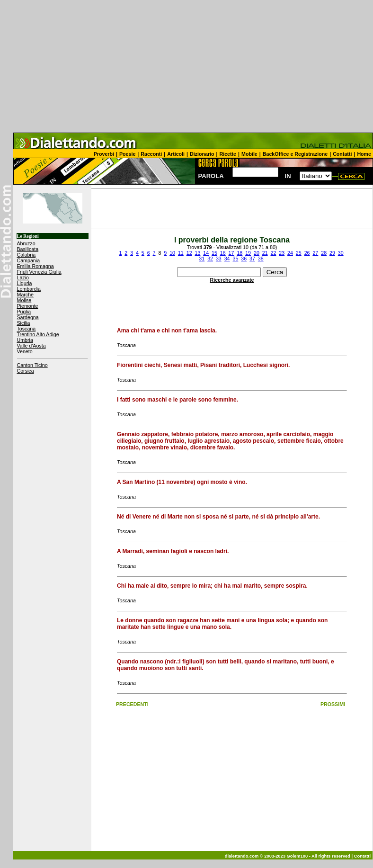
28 (324, 253)
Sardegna (28, 317)
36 (244, 259)
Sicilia (24, 323)
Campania (29, 260)
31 (202, 259)
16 (223, 253)
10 (172, 253)
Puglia (24, 312)
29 (332, 253)
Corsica (26, 371)
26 (307, 253)
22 (274, 253)
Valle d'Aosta (31, 346)
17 (231, 253)
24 (290, 253)
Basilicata (28, 249)
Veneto (25, 351)
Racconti (151, 154)
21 (265, 253)
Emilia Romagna (36, 266)
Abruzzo (26, 243)
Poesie (127, 154)
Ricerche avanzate (232, 280)
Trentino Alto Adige (38, 334)
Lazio (23, 277)
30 (341, 253)
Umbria (25, 340)
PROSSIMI (333, 704)
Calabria (27, 255)
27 (315, 253)
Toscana (27, 329)
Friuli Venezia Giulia (39, 272)
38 (261, 259)
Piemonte (28, 306)
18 (240, 253)
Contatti (342, 154)
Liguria (25, 283)
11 (181, 253)
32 (210, 259)
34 (227, 259)
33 (219, 259)
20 (257, 253)
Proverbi (104, 154)
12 (189, 253)
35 (235, 259)
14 (206, 253)
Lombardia (29, 289)
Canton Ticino (32, 365)
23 (282, 253)
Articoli (176, 154)
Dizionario (202, 154)
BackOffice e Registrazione (295, 154)
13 (197, 253)
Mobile (249, 154)
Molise (24, 300)
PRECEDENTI (132, 704)
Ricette (228, 154)
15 (214, 253)
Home (364, 154)
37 (252, 259)
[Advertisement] (186, 66)
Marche (26, 295)
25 (299, 253)
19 (248, 253)
